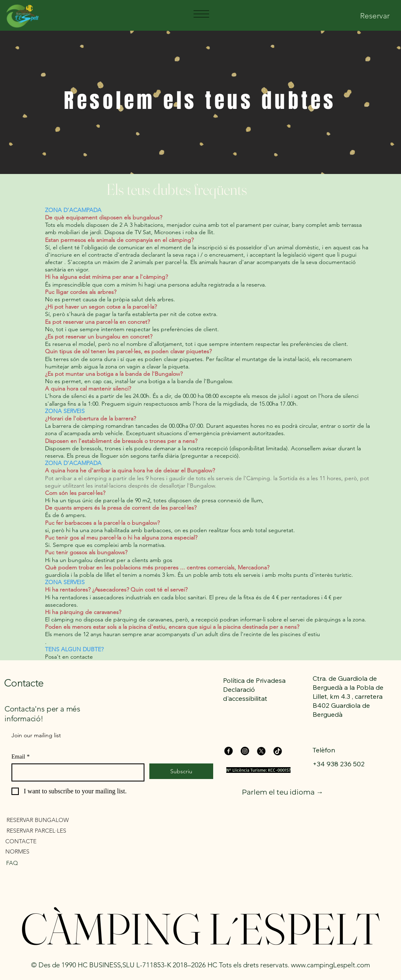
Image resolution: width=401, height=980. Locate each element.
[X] (261, 751)
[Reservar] (375, 16)
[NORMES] (52, 852)
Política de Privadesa (254, 680)
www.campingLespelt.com (330, 965)
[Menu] (201, 14)
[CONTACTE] (52, 841)
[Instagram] (245, 751)
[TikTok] (278, 751)
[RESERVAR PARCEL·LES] (53, 831)
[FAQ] (46, 863)
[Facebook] (229, 751)
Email (20, 757)
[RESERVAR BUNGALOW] (53, 820)
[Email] (75, 772)
